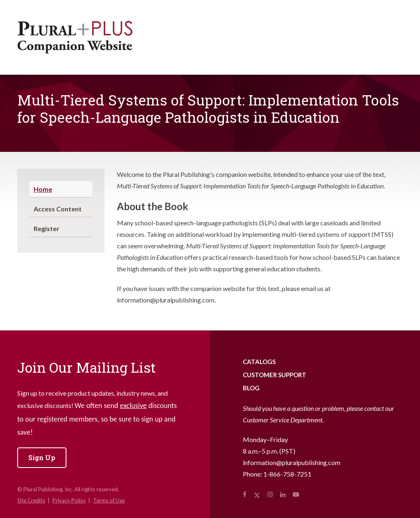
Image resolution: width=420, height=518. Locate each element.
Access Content (58, 209)
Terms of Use (109, 500)
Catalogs (259, 362)
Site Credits (31, 500)
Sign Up (42, 457)
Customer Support (275, 375)
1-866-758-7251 (287, 474)
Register (47, 228)
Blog (251, 388)
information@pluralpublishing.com (292, 462)
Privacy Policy (69, 500)
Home (43, 189)
